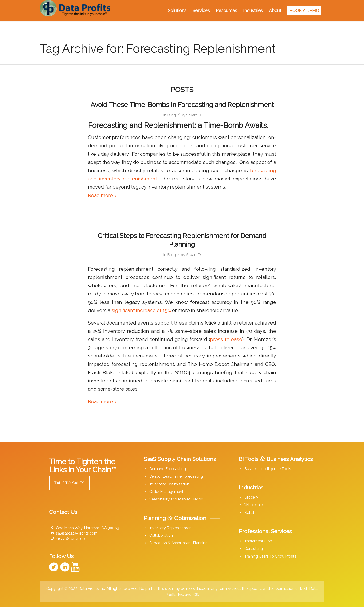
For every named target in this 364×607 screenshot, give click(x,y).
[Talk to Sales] (69, 483)
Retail (249, 513)
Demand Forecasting (168, 469)
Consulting (254, 549)
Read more (102, 195)
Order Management (166, 492)
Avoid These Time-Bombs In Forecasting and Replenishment (182, 105)
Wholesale (254, 505)
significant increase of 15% (141, 310)
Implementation (258, 541)
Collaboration (161, 535)
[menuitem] (177, 11)
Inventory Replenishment (171, 528)
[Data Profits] (75, 11)
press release (226, 339)
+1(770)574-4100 (70, 539)
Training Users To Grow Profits (270, 556)
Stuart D (194, 115)
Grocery (251, 497)
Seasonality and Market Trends (176, 499)
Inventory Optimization (169, 484)
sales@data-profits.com (77, 533)
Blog (172, 115)
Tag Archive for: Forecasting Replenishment (158, 49)
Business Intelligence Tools (268, 469)
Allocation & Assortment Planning (178, 543)
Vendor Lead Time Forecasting (176, 476)
